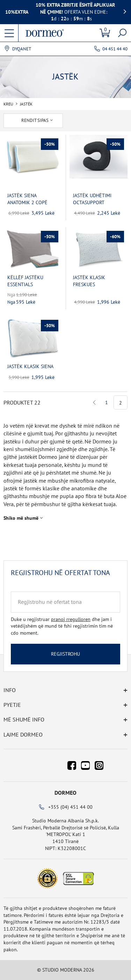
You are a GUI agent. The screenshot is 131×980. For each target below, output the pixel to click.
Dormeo (65, 793)
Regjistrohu (65, 654)
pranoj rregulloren (71, 619)
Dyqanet (22, 49)
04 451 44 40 (115, 49)
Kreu (8, 104)
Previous (94, 402)
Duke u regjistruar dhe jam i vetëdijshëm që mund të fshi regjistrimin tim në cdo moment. (62, 626)
